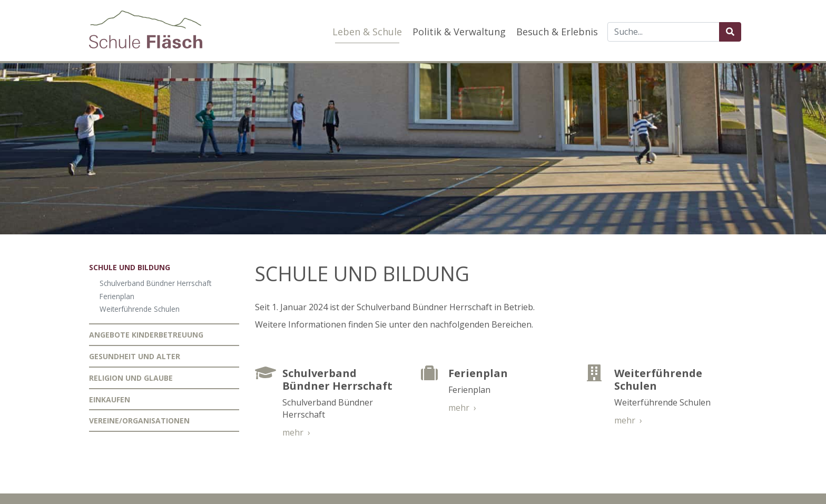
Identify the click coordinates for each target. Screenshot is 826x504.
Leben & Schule (367, 32)
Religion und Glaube (131, 378)
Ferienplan (117, 296)
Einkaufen (110, 399)
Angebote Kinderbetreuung (146, 335)
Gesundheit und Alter (135, 356)
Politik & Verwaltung (459, 32)
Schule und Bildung (130, 267)
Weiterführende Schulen (140, 309)
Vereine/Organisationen (139, 421)
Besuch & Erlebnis (557, 32)
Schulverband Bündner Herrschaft (155, 283)
